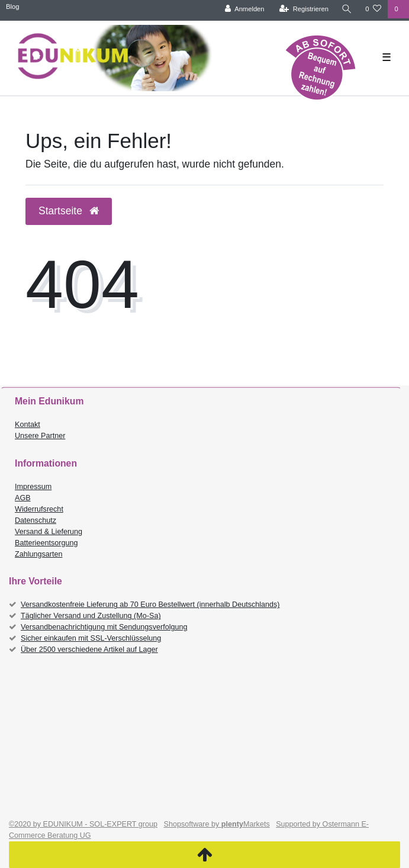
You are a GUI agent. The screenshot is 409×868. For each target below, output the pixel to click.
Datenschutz (36, 520)
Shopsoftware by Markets (217, 824)
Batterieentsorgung (46, 543)
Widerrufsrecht (39, 509)
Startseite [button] (69, 211)
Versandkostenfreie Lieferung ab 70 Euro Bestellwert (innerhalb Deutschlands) (150, 605)
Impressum (33, 487)
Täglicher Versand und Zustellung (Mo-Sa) (91, 616)
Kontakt (28, 425)
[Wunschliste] (373, 9)
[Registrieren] (304, 9)
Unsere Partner (40, 436)
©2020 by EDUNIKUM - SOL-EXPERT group (83, 824)
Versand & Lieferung (49, 532)
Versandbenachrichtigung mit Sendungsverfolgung (104, 627)
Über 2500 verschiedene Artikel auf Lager (89, 650)
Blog (12, 7)
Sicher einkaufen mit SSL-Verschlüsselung (91, 638)
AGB (23, 498)
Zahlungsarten (39, 554)
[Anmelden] (245, 9)
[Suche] (347, 9)
